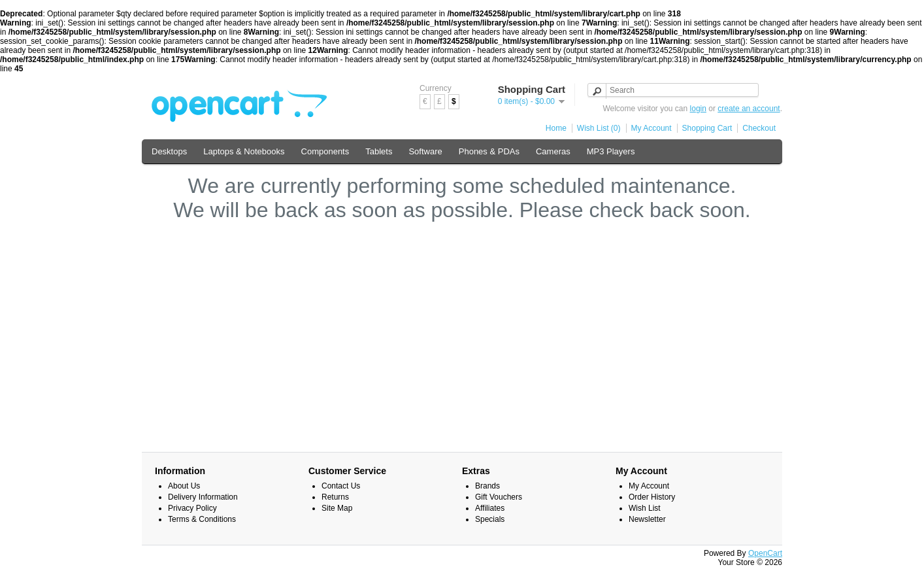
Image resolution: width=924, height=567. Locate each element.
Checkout (759, 128)
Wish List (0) (599, 128)
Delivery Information (203, 497)
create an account (749, 109)
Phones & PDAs (489, 151)
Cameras (553, 151)
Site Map (337, 508)
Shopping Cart (707, 128)
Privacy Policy (192, 508)
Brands (487, 486)
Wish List (645, 508)
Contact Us (341, 486)
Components (325, 151)
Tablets (379, 151)
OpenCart (765, 553)
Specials (490, 519)
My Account (652, 128)
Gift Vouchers (499, 497)
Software (425, 151)
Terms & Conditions (202, 519)
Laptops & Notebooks (244, 151)
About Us (184, 486)
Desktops (169, 151)
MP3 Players (611, 151)
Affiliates (490, 508)
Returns (335, 497)
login (698, 109)
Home (556, 128)
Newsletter (647, 519)
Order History (652, 497)
